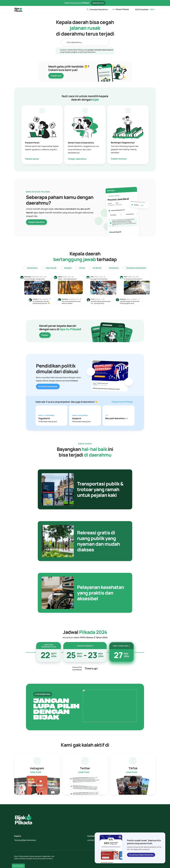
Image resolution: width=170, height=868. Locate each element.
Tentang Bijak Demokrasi (25, 840)
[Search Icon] (85, 42)
